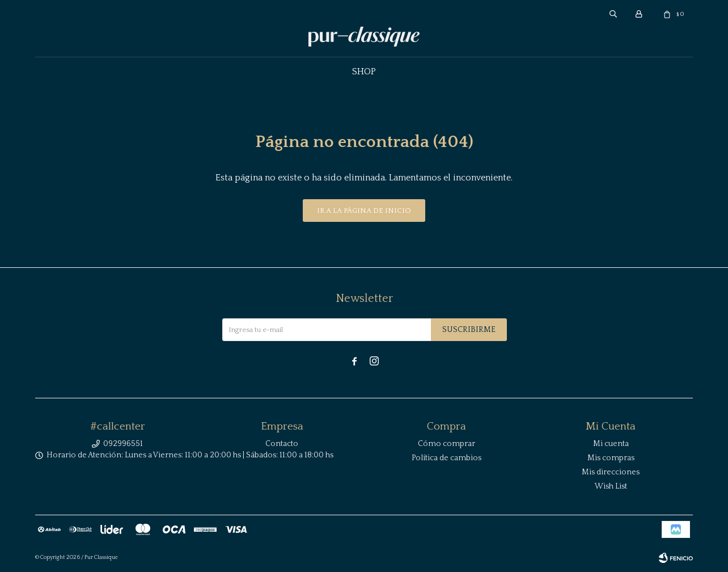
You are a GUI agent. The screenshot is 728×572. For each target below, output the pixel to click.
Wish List (611, 486)
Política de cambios (446, 458)
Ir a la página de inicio (364, 211)
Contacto (282, 444)
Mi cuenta (611, 444)
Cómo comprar (446, 444)
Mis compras (611, 458)
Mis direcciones (611, 472)
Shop (364, 71)
